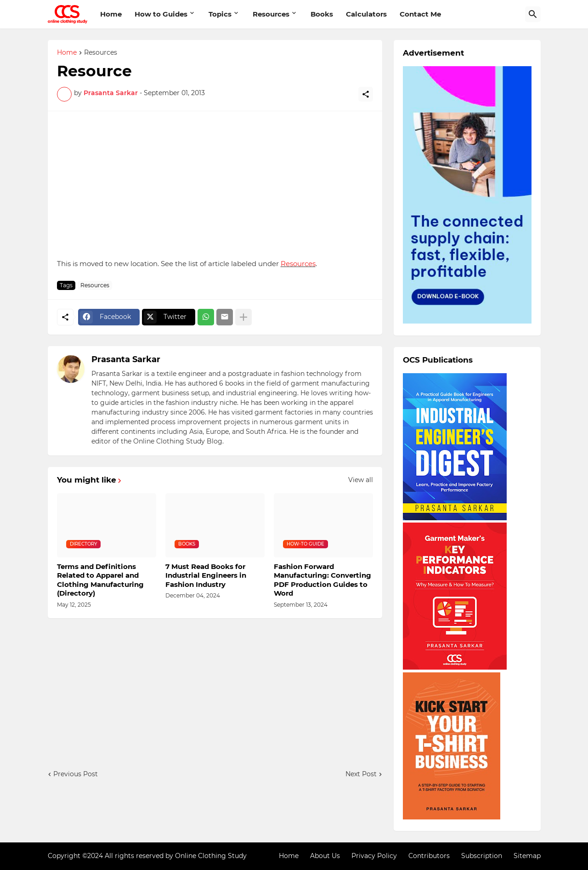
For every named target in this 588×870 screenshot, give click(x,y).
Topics (220, 14)
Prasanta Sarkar (126, 359)
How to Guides (161, 14)
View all (361, 480)
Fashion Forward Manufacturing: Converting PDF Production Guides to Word (322, 580)
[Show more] (243, 317)
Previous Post (76, 774)
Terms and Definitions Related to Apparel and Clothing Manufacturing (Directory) (100, 580)
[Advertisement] (215, 185)
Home (111, 14)
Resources (271, 14)
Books (322, 14)
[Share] (366, 94)
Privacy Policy (374, 856)
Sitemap (527, 856)
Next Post (361, 774)
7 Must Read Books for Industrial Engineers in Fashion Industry (206, 575)
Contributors (429, 856)
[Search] (533, 14)
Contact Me (420, 14)
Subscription (482, 856)
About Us (325, 856)
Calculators (366, 14)
